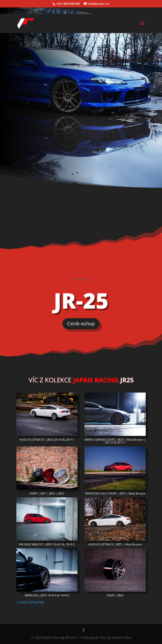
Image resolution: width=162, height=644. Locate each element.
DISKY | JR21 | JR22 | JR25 (47, 493)
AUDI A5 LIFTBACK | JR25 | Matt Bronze (115, 544)
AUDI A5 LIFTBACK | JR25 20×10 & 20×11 (47, 440)
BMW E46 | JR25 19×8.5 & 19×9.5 (47, 595)
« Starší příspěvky (30, 602)
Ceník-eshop (81, 324)
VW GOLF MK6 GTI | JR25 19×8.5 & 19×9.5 (47, 544)
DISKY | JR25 (115, 595)
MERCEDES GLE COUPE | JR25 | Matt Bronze (115, 493)
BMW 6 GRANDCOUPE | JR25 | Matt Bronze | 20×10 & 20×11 (115, 441)
